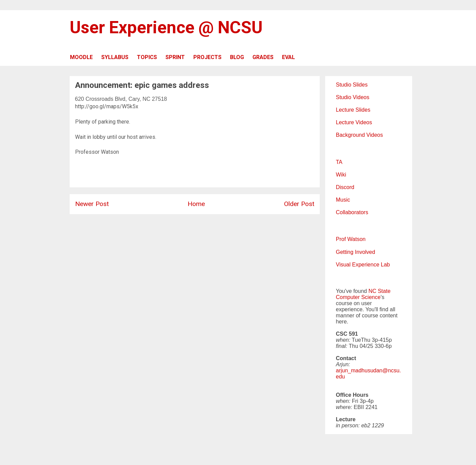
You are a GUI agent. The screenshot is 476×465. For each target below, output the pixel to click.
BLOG (237, 57)
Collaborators (352, 212)
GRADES (263, 57)
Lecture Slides (353, 110)
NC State (379, 291)
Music (343, 200)
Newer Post (92, 204)
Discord (345, 187)
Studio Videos (353, 97)
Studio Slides (352, 85)
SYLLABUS (115, 57)
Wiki (341, 175)
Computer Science (358, 297)
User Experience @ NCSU (166, 27)
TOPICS (147, 57)
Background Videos (359, 135)
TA (339, 162)
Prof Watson (351, 239)
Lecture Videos (354, 122)
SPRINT (175, 57)
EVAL (288, 57)
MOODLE (81, 57)
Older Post (299, 204)
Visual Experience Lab (363, 265)
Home (196, 204)
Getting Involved (356, 252)
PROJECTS (207, 57)
